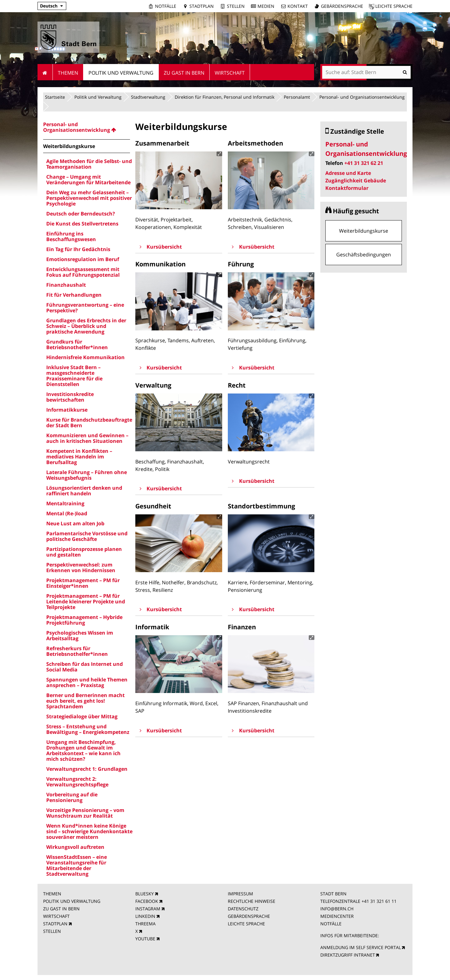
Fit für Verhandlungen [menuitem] (74, 295)
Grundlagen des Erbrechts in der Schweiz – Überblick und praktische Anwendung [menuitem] (86, 326)
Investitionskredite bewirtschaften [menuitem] (70, 397)
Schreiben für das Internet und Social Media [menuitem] (85, 667)
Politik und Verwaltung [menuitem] (121, 73)
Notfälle (166, 6)
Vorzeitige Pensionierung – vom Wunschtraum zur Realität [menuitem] (85, 813)
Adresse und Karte (348, 173)
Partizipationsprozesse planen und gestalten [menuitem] (84, 552)
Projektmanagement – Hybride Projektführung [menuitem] (84, 620)
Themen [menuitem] (68, 73)
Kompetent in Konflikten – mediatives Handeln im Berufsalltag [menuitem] (79, 457)
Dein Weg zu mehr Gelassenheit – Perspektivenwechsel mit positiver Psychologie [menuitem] (89, 198)
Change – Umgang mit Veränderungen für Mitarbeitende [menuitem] (88, 180)
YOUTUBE (145, 939)
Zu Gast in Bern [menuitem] (184, 73)
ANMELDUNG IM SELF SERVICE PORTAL (361, 947)
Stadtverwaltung (148, 97)
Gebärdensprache (342, 6)
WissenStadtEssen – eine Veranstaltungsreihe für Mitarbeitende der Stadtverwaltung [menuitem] (77, 865)
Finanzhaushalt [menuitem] (66, 285)
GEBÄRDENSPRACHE (249, 916)
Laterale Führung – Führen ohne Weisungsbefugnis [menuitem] (87, 475)
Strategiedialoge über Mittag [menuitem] (82, 716)
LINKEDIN (145, 916)
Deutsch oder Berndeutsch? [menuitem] (81, 214)
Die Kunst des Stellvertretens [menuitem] (82, 224)
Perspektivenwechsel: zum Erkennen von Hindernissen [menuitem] (81, 567)
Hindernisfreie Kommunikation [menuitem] (85, 357)
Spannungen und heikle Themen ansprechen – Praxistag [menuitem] (87, 682)
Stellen (236, 6)
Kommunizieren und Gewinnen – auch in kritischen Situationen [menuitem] (87, 438)
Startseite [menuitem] (45, 72)
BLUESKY (145, 894)
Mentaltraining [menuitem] (65, 503)
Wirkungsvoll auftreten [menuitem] (75, 847)
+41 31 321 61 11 (379, 901)
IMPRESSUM (240, 894)
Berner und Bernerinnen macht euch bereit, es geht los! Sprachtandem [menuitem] (85, 701)
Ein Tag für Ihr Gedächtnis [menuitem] (78, 249)
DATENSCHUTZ (243, 909)
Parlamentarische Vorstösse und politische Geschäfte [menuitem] (87, 536)
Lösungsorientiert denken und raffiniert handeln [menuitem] (84, 491)
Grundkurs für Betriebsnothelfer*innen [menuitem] (77, 344)
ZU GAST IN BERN (61, 909)
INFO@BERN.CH (337, 909)
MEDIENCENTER (337, 916)
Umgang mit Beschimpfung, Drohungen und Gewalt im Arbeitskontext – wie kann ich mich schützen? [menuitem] (83, 750)
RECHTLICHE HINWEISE (252, 901)
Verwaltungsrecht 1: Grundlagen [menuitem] (87, 769)
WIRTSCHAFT (56, 916)
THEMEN (52, 894)
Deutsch (49, 6)
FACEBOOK (147, 901)
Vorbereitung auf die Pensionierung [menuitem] (72, 797)
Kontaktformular (347, 188)
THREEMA (145, 924)
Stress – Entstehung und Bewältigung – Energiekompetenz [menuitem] (88, 729)
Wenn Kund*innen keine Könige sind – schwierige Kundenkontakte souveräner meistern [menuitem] (89, 831)
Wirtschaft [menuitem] (230, 73)
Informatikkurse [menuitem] (67, 410)
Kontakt (298, 6)
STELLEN (52, 931)
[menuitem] (87, 127)
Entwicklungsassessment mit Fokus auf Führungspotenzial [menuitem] (83, 272)
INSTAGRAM (148, 909)
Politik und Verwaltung (98, 97)
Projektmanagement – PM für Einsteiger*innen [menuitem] (83, 583)
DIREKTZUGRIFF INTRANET (348, 955)
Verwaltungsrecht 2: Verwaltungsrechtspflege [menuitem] (77, 782)
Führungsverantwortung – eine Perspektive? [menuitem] (85, 308)
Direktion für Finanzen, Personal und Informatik (225, 97)
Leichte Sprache (394, 6)
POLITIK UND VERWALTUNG (72, 901)
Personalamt (297, 97)
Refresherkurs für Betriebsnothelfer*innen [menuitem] (77, 651)
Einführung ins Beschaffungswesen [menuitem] (71, 236)
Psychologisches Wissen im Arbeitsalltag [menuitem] (80, 636)
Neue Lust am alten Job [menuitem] (75, 523)
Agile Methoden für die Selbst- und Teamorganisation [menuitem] (89, 164)
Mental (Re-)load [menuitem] (67, 513)
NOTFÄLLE (331, 924)
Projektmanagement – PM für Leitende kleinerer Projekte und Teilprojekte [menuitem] (86, 601)
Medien (266, 6)
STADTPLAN (55, 924)
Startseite (55, 97)
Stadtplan (202, 6)
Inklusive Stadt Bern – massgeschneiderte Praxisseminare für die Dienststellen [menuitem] (74, 376)
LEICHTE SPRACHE (246, 924)
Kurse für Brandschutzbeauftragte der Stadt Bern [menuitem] (89, 423)
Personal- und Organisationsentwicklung (362, 97)
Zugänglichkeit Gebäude (356, 181)
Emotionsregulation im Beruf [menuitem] (83, 259)
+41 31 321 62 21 (364, 163)
